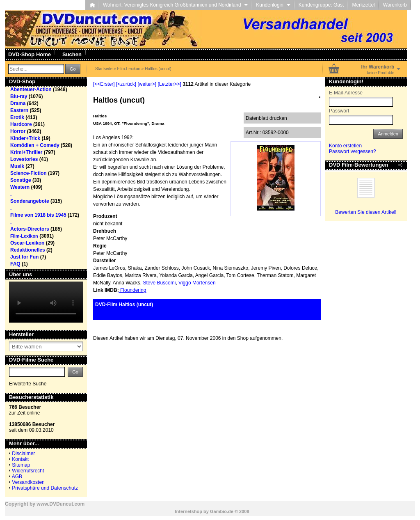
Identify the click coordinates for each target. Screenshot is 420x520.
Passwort (339, 111)
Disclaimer (23, 454)
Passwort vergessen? (353, 151)
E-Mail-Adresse (346, 93)
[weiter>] (147, 84)
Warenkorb (395, 5)
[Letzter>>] (169, 84)
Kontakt (20, 459)
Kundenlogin (273, 5)
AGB (17, 476)
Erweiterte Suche (28, 384)
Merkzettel (363, 5)
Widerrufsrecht (28, 471)
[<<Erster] (104, 84)
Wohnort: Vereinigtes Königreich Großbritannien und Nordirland (175, 5)
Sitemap (21, 465)
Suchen (72, 54)
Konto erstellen (345, 146)
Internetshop (188, 511)
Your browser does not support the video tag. (46, 302)
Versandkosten (28, 482)
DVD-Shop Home (30, 54)
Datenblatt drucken (266, 118)
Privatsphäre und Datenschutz (45, 488)
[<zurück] (126, 84)
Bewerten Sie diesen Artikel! (366, 212)
